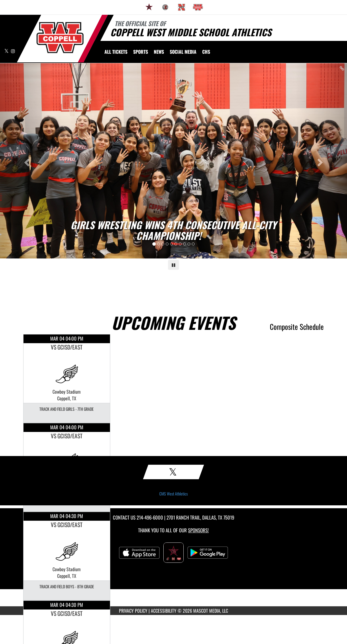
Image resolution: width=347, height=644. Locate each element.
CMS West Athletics (173, 494)
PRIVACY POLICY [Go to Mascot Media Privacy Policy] (133, 611)
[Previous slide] (26, 161)
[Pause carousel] (173, 265)
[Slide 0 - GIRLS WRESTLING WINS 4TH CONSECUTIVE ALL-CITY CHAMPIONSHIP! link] (173, 161)
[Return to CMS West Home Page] (60, 38)
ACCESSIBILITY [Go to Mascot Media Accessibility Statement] (164, 611)
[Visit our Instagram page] (13, 51)
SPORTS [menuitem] (141, 52)
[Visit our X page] (7, 51)
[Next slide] (321, 161)
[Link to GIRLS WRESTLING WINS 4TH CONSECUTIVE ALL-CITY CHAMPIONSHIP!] (173, 230)
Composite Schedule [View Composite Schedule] (297, 326)
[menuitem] (149, 7)
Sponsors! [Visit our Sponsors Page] (198, 530)
